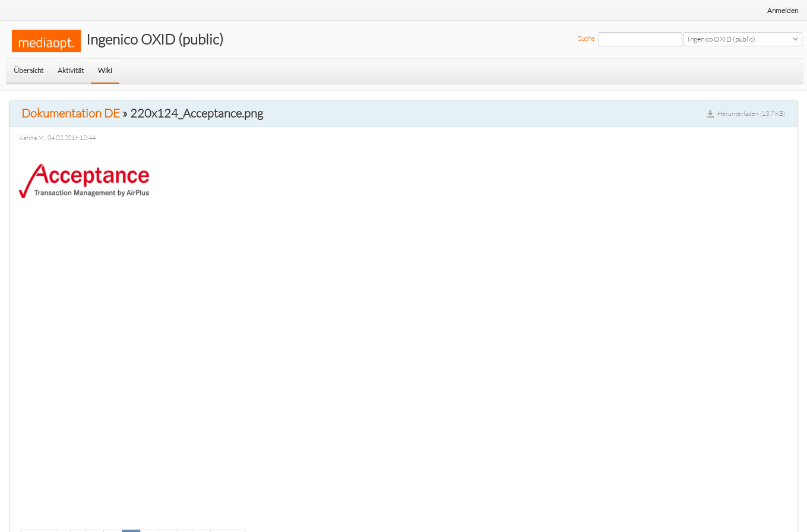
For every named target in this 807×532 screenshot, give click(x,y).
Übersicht (29, 70)
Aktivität (71, 70)
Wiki (105, 70)
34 (201, 517)
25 (113, 517)
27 (150, 517)
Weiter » (228, 517)
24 (94, 517)
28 (168, 517)
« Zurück (38, 517)
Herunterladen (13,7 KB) (751, 113)
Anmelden (783, 10)
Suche (586, 38)
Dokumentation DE (71, 113)
